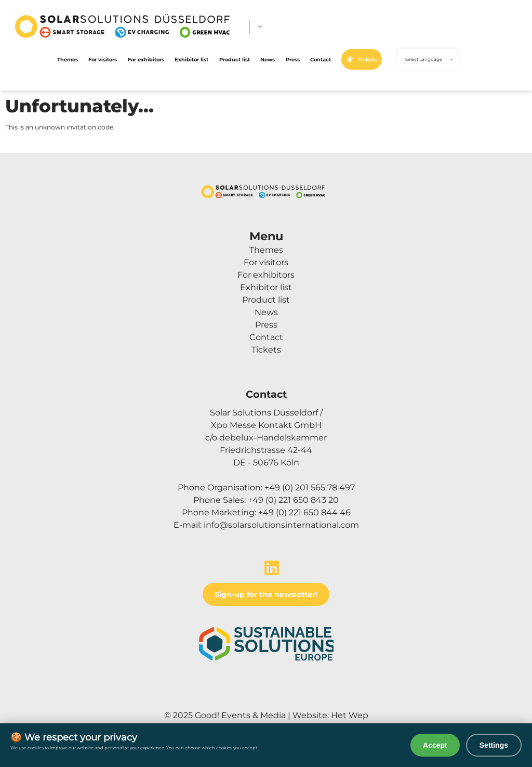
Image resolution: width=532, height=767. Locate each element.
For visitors (103, 59)
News (268, 59)
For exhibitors (146, 59)
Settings (494, 745)
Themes (68, 59)
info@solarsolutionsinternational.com (281, 525)
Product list (235, 59)
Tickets (367, 59)
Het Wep (350, 715)
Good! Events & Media (240, 715)
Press (293, 59)
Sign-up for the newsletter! (266, 594)
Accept (435, 745)
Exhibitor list (191, 59)
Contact (321, 59)
